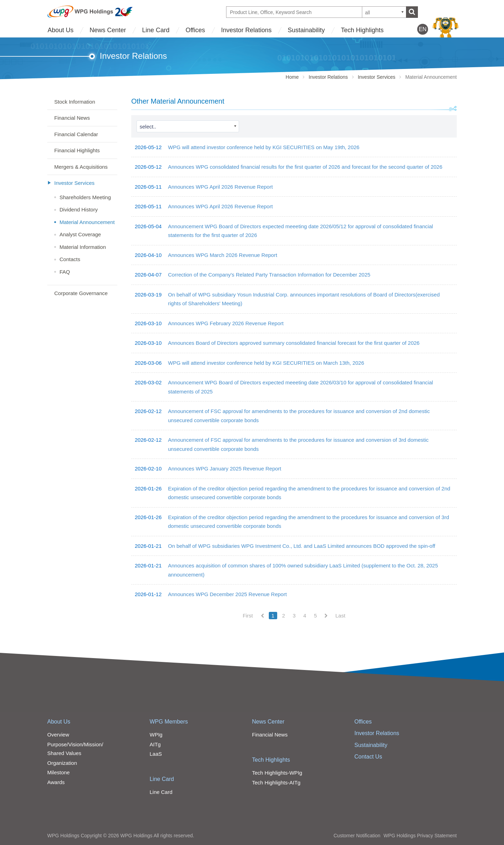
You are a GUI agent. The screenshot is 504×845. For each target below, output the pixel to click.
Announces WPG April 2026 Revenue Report (220, 187)
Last (340, 616)
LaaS (156, 754)
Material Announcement (87, 222)
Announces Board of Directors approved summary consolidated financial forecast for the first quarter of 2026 (294, 343)
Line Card (156, 30)
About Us (61, 30)
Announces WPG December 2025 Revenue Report (227, 594)
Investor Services (376, 77)
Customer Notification (357, 836)
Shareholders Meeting (85, 197)
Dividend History (79, 209)
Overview (58, 735)
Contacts (70, 259)
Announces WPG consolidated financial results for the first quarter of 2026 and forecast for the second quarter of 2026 (305, 167)
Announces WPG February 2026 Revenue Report (226, 323)
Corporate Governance (81, 293)
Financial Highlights (77, 150)
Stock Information (75, 102)
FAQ (65, 272)
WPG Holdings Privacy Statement (420, 836)
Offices (195, 30)
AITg (155, 744)
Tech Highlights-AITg (276, 783)
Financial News (72, 118)
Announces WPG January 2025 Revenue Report (225, 469)
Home (292, 77)
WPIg (156, 735)
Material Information (83, 247)
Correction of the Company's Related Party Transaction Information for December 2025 (269, 275)
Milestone (58, 772)
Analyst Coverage (80, 234)
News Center (108, 30)
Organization (62, 763)
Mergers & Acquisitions (81, 167)
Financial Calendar (76, 134)
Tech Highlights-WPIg (277, 773)
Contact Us (368, 757)
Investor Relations (246, 30)
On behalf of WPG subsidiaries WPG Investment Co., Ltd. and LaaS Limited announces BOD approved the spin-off (302, 546)
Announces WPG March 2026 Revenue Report (223, 255)
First (248, 616)
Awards (56, 782)
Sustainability (306, 30)
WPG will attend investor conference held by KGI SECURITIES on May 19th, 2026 (264, 147)
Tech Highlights (362, 30)
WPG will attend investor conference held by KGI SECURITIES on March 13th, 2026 (266, 363)
